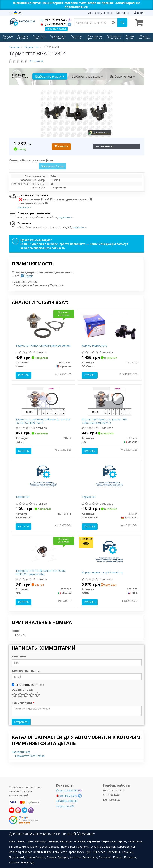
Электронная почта (26, 671)
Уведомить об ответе (28, 685)
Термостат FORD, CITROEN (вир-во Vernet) (43, 345)
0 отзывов (36, 61)
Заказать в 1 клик (53, 166)
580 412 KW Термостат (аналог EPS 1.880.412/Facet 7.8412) (105, 421)
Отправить (21, 722)
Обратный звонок (56, 29)
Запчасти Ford (21, 752)
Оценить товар (23, 690)
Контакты (123, 13)
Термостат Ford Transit (30, 756)
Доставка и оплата (100, 13)
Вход (139, 13)
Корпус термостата (94, 345)
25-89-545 (54, 20)
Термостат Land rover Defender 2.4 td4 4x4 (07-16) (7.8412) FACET (43, 421)
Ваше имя (19, 656)
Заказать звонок (67, 801)
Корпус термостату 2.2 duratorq (102, 572)
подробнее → (24, 207)
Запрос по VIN (65, 806)
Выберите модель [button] (87, 76)
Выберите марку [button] (50, 76)
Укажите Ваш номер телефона (31, 160)
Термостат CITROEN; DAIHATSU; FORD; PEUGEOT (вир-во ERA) (41, 572)
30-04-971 (54, 24)
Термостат (23, 497)
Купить (61, 146)
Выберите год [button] (122, 76)
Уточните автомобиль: (20, 76)
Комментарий (23, 703)
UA (18, 13)
